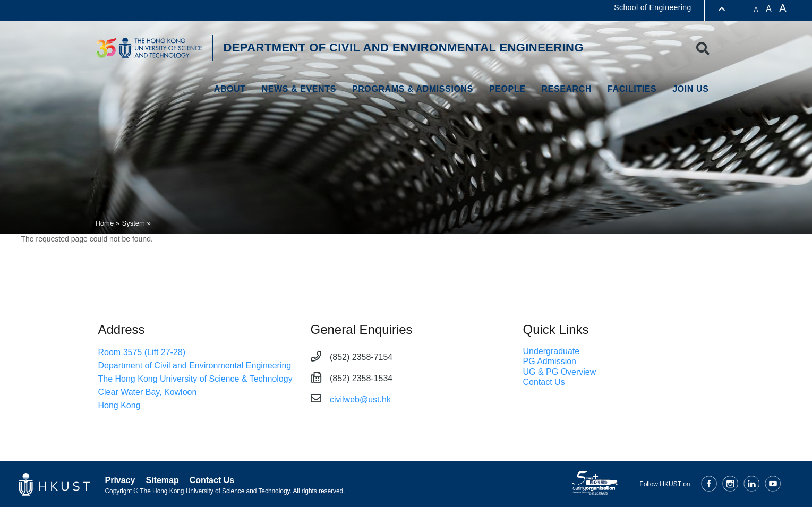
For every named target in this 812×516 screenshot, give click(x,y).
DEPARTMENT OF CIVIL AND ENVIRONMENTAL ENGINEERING (404, 48)
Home (105, 223)
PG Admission (550, 361)
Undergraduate (552, 351)
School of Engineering (652, 7)
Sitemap (162, 480)
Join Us (690, 89)
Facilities (632, 89)
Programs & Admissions (413, 89)
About (230, 89)
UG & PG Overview (560, 372)
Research (566, 89)
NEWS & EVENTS (299, 89)
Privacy (120, 480)
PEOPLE (507, 89)
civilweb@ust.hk (360, 399)
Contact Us (544, 382)
